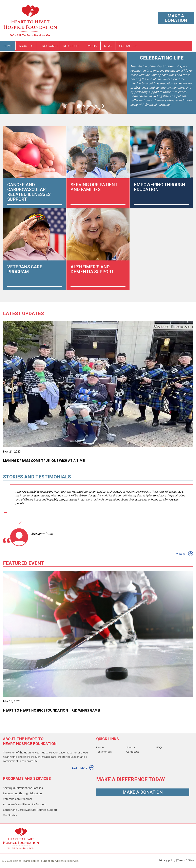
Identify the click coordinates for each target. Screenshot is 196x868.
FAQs (160, 747)
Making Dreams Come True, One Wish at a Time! (44, 461)
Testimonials (104, 752)
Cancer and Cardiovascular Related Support (30, 810)
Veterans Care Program (17, 799)
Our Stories (10, 815)
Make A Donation (176, 18)
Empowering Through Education (22, 793)
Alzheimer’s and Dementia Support (24, 804)
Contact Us (133, 752)
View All (185, 554)
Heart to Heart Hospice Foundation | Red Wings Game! (52, 710)
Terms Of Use (186, 860)
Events (100, 747)
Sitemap (131, 747)
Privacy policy (167, 860)
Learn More (83, 768)
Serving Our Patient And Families (23, 788)
